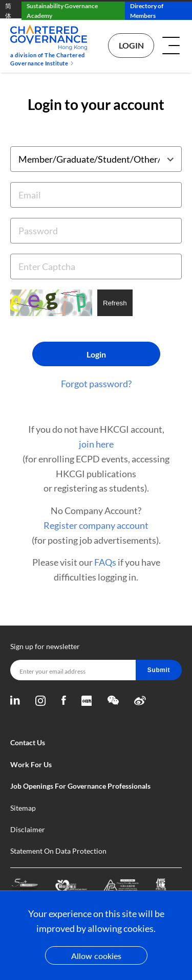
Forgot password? (96, 384)
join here (96, 444)
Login (131, 45)
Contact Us (28, 742)
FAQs (105, 562)
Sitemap (23, 808)
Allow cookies (96, 956)
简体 (8, 11)
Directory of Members (147, 11)
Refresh (115, 303)
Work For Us (31, 764)
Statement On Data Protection (58, 851)
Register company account (96, 525)
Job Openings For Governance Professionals (80, 786)
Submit (159, 670)
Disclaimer (28, 829)
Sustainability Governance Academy (62, 11)
